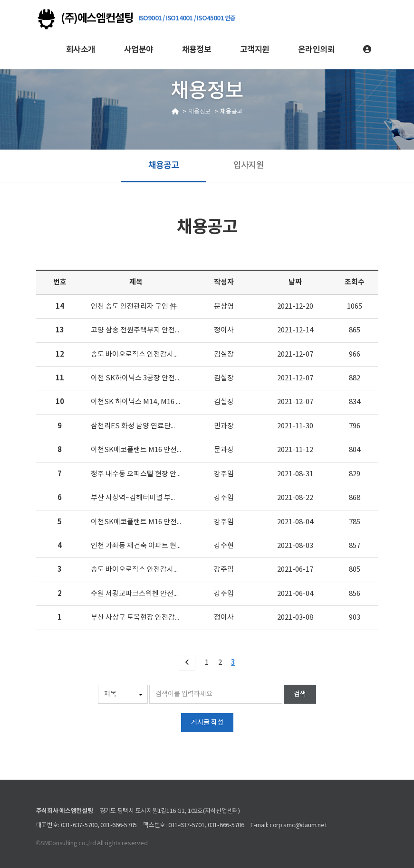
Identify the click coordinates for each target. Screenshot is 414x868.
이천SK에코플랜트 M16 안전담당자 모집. (152, 450)
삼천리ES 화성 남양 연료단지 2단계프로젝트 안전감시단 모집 (181, 426)
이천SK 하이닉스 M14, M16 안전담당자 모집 (157, 402)
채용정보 (197, 50)
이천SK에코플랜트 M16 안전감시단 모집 (151, 522)
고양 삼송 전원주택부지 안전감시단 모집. (151, 330)
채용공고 (164, 165)
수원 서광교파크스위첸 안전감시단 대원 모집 (157, 594)
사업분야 (139, 50)
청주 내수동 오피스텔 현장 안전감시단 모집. (155, 474)
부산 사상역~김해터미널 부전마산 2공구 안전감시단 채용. (175, 498)
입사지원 (249, 165)
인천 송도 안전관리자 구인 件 (134, 307)
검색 (300, 694)
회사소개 (81, 50)
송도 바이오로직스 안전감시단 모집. (144, 354)
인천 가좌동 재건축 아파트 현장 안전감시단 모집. (162, 546)
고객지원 (255, 50)
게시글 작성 (207, 723)
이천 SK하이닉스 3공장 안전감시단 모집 (150, 378)
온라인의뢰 (316, 50)
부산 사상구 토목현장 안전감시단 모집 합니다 (158, 618)
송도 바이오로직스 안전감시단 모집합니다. (154, 570)
